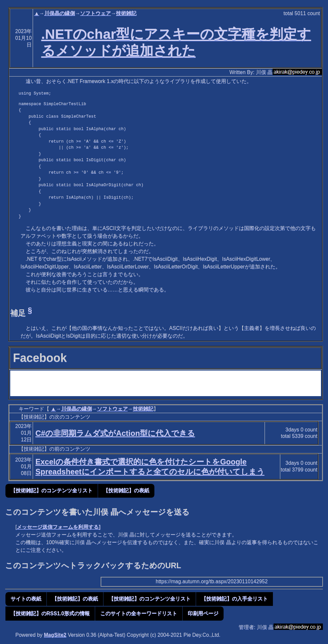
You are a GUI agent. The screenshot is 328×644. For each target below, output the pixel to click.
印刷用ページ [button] (203, 613)
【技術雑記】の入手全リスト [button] (234, 599)
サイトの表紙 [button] (26, 599)
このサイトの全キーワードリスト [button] (139, 613)
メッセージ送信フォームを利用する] (58, 527)
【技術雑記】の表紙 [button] (126, 490)
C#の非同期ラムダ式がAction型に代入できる (115, 433)
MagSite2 (55, 635)
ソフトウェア (95, 13)
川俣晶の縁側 (60, 13)
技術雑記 (126, 13)
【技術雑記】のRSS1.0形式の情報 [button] (50, 613)
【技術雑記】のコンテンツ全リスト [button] (52, 490)
